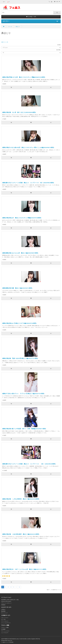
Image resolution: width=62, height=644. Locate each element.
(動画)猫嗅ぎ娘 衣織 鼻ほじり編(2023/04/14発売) (17, 288)
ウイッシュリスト (5, 631)
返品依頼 (3, 611)
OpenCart (10, 641)
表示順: (59, 45)
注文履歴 (3, 629)
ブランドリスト (5, 618)
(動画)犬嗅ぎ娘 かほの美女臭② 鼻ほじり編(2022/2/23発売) (21, 534)
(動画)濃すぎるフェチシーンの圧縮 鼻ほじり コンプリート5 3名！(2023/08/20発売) (28, 183)
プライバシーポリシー (6, 603)
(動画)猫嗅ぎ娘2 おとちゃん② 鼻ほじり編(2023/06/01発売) (20, 253)
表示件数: (59, 50)
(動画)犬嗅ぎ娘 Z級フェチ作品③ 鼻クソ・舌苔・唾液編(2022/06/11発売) (24, 429)
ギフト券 (3, 619)
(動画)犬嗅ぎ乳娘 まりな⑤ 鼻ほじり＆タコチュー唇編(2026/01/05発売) (24, 77)
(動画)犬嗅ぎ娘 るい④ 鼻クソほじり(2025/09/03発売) (19, 112)
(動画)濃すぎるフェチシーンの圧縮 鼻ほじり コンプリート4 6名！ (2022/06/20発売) (29, 464)
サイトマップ (4, 613)
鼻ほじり (18, 27)
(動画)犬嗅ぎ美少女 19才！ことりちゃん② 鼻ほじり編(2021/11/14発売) (24, 569)
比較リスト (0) (5, 42)
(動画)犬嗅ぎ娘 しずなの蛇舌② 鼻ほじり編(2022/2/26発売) (21, 499)
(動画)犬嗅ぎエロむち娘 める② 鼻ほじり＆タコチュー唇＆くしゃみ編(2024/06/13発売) (28, 147)
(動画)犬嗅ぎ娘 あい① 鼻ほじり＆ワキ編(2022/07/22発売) (19, 323)
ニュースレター (5, 633)
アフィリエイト (5, 621)
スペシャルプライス (6, 623)
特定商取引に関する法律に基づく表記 (10, 600)
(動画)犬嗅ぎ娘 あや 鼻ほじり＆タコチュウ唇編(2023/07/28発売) (22, 218)
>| (19, 587)
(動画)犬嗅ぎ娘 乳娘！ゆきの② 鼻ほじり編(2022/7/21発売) (20, 358)
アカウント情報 (5, 627)
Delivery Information (6, 601)
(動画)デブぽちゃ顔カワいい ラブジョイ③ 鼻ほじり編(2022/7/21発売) (23, 394)
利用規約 (3, 605)
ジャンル (10, 27)
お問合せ (3, 609)
